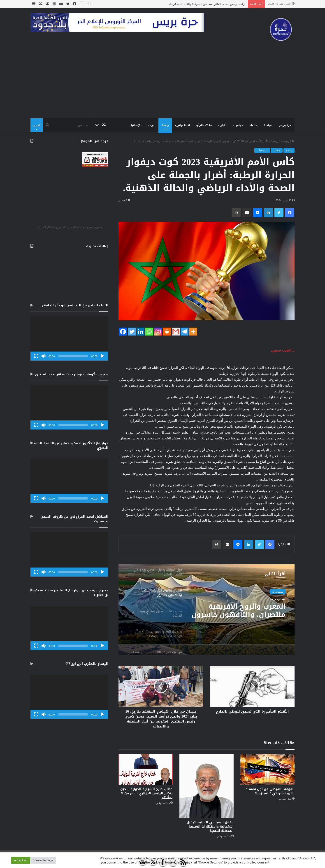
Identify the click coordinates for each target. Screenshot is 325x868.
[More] (193, 332)
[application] (69, 338)
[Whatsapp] (149, 332)
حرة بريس (285, 125)
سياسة (268, 125)
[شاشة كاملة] (36, 356)
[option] (207, 610)
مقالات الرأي (204, 125)
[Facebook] (123, 332)
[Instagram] (158, 332)
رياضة (165, 125)
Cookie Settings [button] (43, 860)
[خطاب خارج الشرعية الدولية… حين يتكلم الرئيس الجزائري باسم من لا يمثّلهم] (146, 769)
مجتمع (239, 125)
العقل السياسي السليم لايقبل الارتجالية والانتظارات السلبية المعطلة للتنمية (210, 827)
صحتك (277, 150)
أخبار (223, 125)
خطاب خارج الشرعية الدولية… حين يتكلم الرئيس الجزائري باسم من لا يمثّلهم (146, 793)
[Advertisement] (162, 84)
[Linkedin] (140, 332)
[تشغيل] (102, 356)
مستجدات (262, 150)
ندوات (152, 125)
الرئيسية (288, 141)
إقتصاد (254, 125)
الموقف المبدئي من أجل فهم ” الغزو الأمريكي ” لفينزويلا (270, 791)
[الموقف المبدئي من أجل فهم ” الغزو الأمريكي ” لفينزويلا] (267, 769)
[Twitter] (132, 332)
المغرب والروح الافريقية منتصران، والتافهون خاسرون (238, 610)
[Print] (167, 332)
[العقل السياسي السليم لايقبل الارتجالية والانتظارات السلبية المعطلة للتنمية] (207, 786)
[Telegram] (185, 332)
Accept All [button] (21, 860)
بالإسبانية (136, 125)
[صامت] (44, 356)
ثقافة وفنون (182, 125)
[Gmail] (176, 332)
